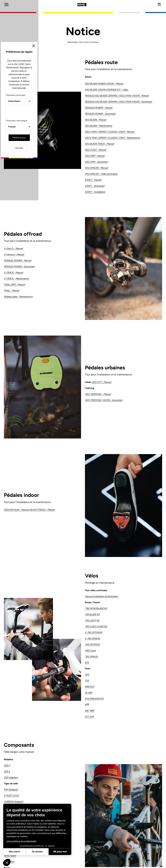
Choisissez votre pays (55, 425)
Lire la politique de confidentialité (21, 841)
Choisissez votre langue (56, 447)
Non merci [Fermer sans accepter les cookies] (14, 852)
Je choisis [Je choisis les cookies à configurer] (37, 852)
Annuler (95, 463)
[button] (7, 862)
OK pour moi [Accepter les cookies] (60, 852)
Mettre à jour (74, 463)
